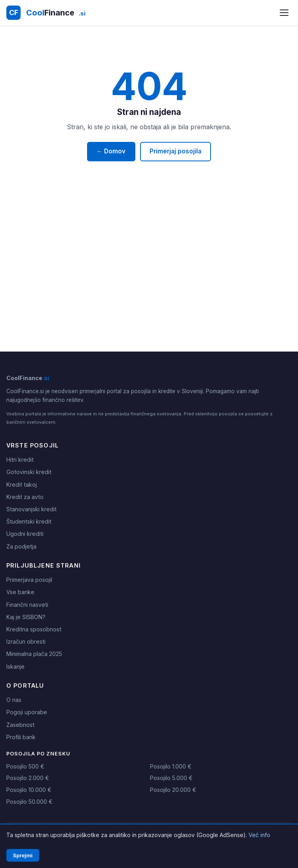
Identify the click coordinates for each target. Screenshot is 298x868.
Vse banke (20, 592)
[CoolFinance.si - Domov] (46, 13)
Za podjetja (21, 546)
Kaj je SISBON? (26, 617)
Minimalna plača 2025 (34, 654)
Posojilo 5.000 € (171, 778)
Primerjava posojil (29, 580)
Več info (259, 835)
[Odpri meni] (284, 13)
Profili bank (21, 737)
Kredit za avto (25, 497)
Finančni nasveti (27, 605)
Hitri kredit (20, 460)
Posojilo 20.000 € (173, 790)
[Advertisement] (149, 277)
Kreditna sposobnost (34, 629)
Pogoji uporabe (27, 712)
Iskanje (15, 666)
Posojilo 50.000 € (29, 802)
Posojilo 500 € (25, 766)
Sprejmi (23, 856)
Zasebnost (20, 725)
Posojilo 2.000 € (28, 778)
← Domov (111, 151)
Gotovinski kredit (29, 472)
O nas (14, 700)
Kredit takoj (22, 485)
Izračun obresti (26, 641)
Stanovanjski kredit (31, 509)
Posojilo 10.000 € (29, 790)
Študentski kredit (29, 521)
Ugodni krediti (25, 534)
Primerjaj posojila (176, 151)
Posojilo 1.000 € (171, 766)
